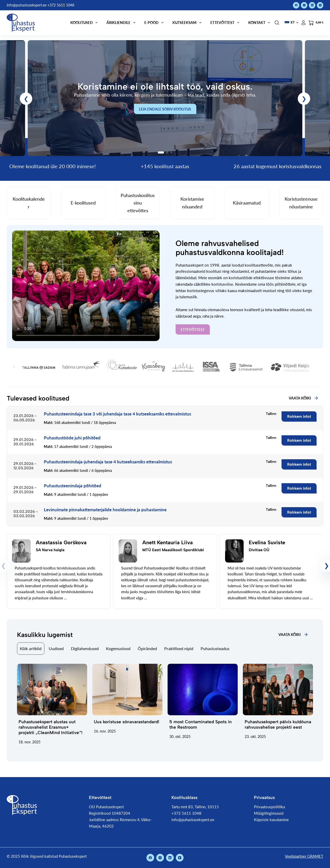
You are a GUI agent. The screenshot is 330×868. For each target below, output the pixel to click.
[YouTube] (320, 5)
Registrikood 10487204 (110, 813)
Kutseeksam (188, 23)
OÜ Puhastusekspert (106, 807)
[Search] (277, 23)
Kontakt (260, 23)
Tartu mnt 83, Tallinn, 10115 (195, 807)
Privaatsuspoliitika (269, 807)
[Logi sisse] (303, 23)
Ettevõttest (226, 23)
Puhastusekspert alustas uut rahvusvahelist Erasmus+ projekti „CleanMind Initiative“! (51, 727)
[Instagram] (304, 5)
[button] (291, 23)
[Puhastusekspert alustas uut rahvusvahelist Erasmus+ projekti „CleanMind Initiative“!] (52, 690)
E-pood (155, 23)
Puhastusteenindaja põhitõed (73, 486)
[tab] (31, 649)
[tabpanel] (165, 704)
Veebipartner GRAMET (304, 856)
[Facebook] (296, 5)
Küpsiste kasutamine (271, 820)
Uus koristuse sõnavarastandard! (127, 722)
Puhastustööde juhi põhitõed (72, 438)
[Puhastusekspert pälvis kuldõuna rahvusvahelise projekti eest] (278, 690)
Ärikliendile (122, 23)
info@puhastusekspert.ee (193, 820)
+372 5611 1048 (186, 813)
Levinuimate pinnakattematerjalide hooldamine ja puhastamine (105, 510)
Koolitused (85, 23)
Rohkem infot (299, 416)
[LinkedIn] (312, 5)
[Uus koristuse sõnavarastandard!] (127, 690)
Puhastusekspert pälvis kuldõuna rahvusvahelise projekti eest (278, 724)
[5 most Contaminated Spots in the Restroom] (203, 690)
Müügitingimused (269, 813)
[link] (165, 98)
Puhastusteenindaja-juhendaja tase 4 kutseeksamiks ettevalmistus (108, 462)
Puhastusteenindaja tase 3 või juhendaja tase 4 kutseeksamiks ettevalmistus (117, 414)
